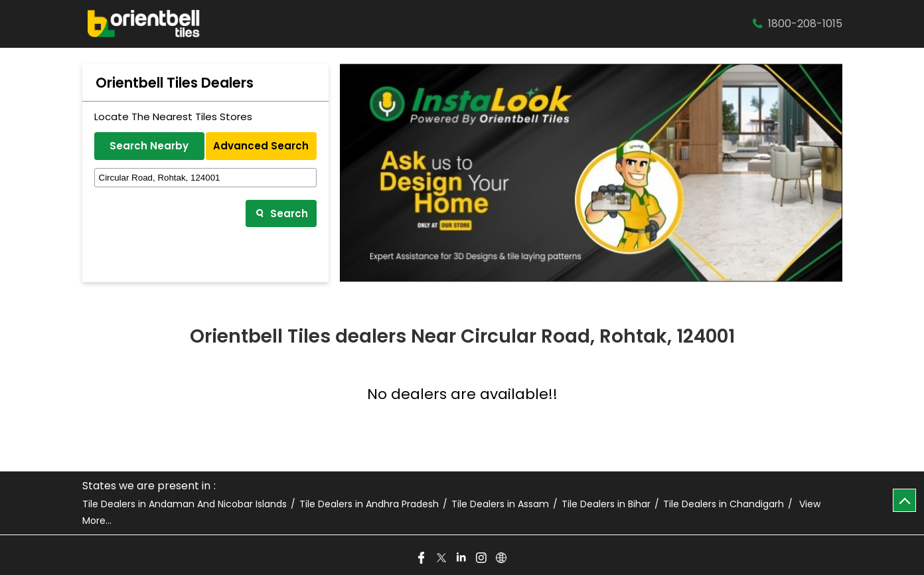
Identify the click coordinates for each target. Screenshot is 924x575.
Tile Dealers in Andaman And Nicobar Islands (185, 504)
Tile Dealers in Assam (500, 504)
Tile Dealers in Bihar (606, 504)
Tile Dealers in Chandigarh (724, 504)
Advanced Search (261, 146)
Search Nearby (149, 146)
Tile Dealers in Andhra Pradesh (369, 504)
